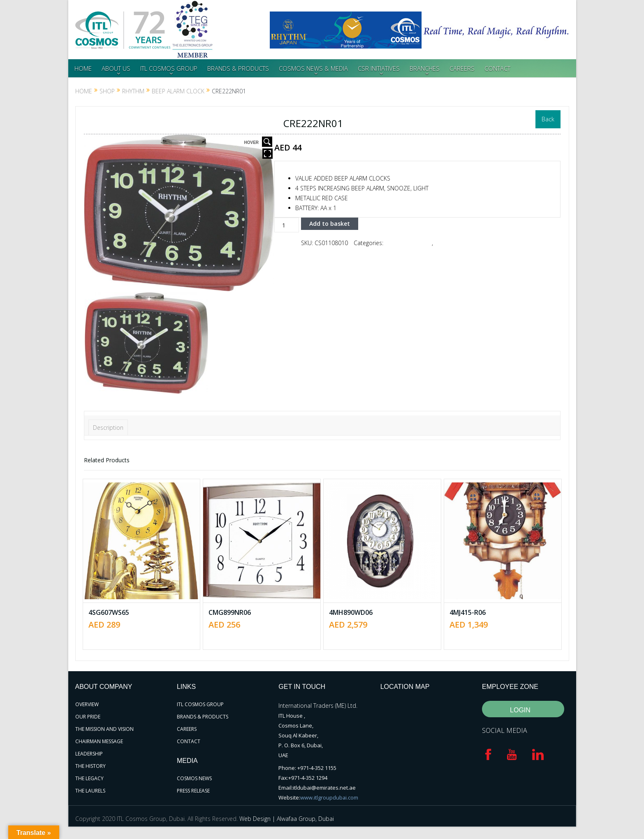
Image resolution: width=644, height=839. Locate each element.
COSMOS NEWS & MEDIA (313, 68)
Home (84, 91)
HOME (83, 68)
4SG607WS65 (109, 612)
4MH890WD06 (351, 612)
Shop (107, 91)
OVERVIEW (87, 704)
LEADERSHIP (89, 754)
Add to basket (330, 224)
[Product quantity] (287, 225)
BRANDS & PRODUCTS (238, 68)
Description (108, 428)
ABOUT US (116, 68)
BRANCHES (425, 68)
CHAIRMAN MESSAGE (99, 741)
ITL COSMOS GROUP (169, 68)
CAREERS (462, 68)
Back (548, 119)
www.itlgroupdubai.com (329, 797)
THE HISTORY (90, 766)
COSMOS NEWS (194, 778)
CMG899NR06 (230, 612)
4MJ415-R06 (468, 612)
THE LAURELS (90, 791)
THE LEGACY (89, 778)
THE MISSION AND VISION (104, 729)
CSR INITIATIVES (379, 68)
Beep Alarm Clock (178, 91)
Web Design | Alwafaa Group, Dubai (287, 819)
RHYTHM (133, 91)
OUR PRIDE (88, 717)
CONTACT (497, 68)
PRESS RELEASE (193, 791)
